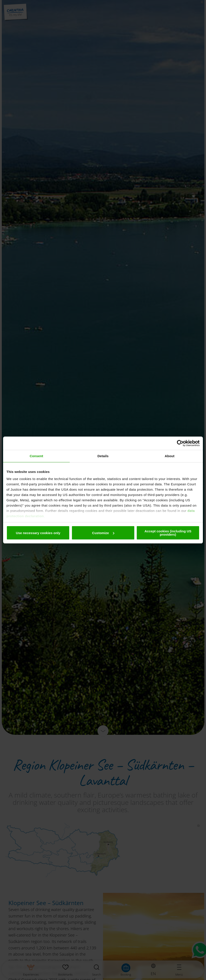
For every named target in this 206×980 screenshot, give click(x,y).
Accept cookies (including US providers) (168, 533)
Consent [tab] (37, 456)
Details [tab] (103, 456)
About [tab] (170, 456)
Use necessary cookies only (38, 533)
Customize (103, 533)
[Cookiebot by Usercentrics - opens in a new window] (180, 443)
